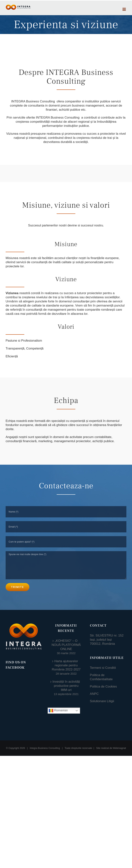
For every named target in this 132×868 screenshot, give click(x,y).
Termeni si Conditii (103, 668)
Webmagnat (119, 740)
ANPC (94, 694)
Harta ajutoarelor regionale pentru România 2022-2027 (66, 665)
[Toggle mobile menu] (124, 9)
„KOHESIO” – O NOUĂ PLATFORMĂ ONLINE (66, 645)
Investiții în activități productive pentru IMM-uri (66, 686)
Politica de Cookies (103, 687)
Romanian (58, 711)
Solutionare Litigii (102, 701)
